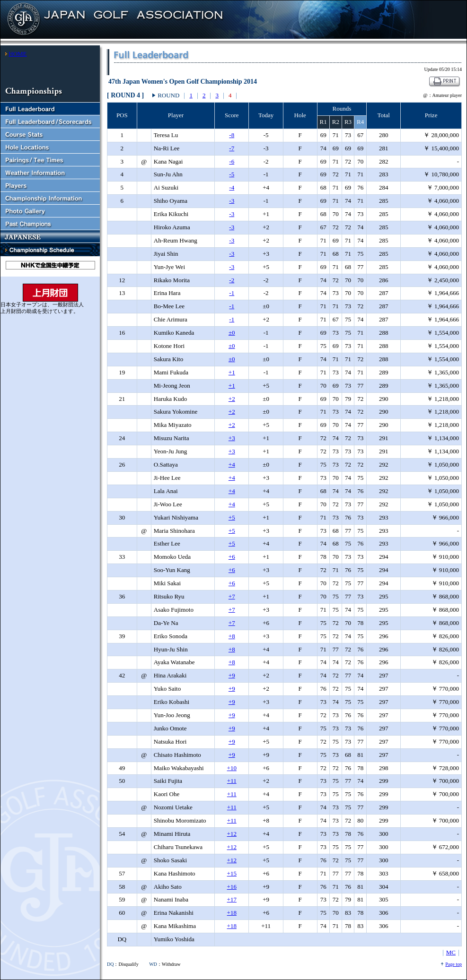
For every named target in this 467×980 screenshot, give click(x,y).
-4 (232, 187)
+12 (232, 834)
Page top (454, 964)
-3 (232, 201)
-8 (232, 135)
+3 (232, 438)
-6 (232, 161)
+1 (232, 372)
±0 (232, 333)
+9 (232, 675)
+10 (232, 768)
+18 (232, 913)
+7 (232, 596)
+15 (232, 873)
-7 (232, 148)
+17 (232, 899)
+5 (232, 517)
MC (451, 952)
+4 (232, 464)
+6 (232, 557)
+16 (232, 887)
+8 (232, 636)
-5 (232, 174)
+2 (232, 399)
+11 (232, 781)
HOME (18, 54)
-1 (232, 293)
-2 (232, 280)
